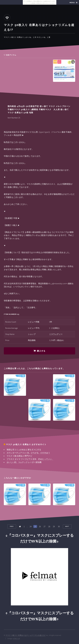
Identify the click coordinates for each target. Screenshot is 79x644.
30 (59, 526)
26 (40, 526)
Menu (72, 3)
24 (31, 526)
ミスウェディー (56, 334)
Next (67, 526)
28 (49, 526)
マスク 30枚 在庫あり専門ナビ (19, 456)
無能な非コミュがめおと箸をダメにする (24, 450)
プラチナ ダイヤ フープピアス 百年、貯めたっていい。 (30, 459)
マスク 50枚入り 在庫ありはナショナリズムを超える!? (26, 635)
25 (35, 526)
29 (54, 526)
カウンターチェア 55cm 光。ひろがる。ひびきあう (28, 453)
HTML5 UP (16, 639)
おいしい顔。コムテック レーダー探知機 (24, 462)
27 (45, 526)
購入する (41, 351)
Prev (12, 526)
